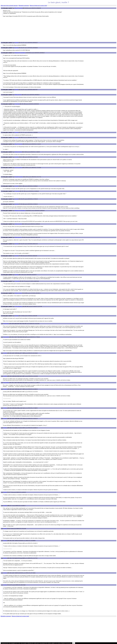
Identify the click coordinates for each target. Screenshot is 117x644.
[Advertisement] (58, 29)
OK (74, 643)
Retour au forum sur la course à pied (38, 6)
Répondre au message (24, 6)
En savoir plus (69, 643)
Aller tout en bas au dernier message (9, 6)
